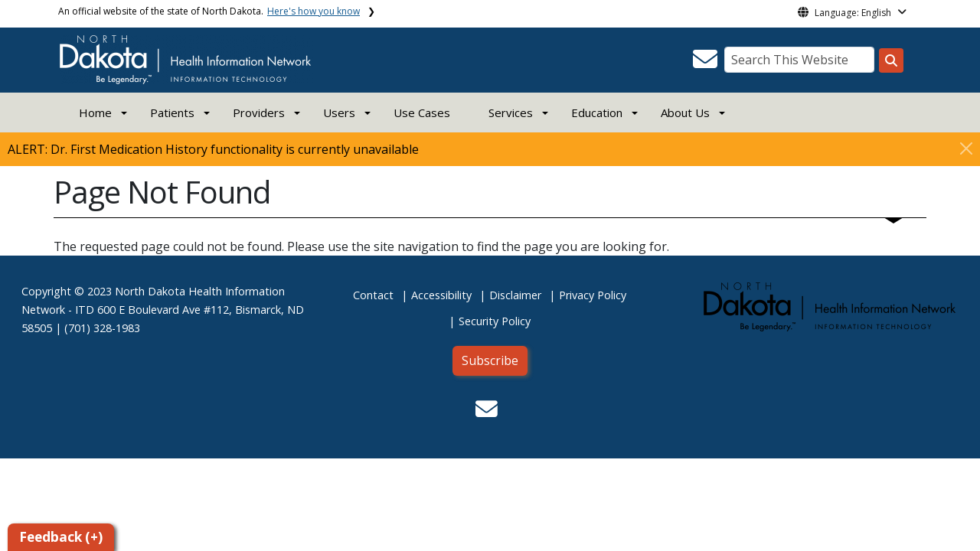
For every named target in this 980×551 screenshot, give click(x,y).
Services (511, 112)
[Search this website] (891, 60)
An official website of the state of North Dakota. (209, 11)
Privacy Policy (593, 295)
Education (597, 112)
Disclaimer (515, 295)
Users (339, 112)
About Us (685, 112)
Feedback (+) (61, 537)
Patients (172, 112)
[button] (705, 64)
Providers (259, 112)
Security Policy (495, 321)
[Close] (966, 148)
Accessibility (441, 295)
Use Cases (422, 112)
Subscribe (490, 360)
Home (95, 112)
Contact (373, 295)
